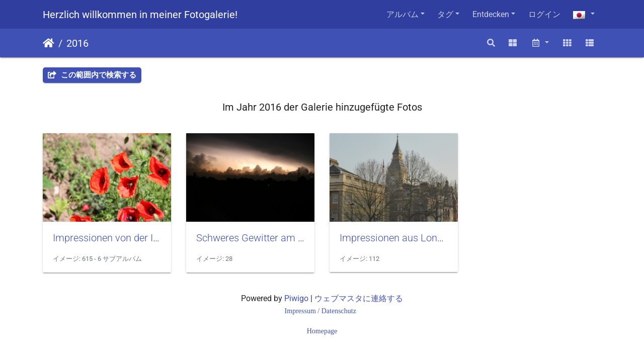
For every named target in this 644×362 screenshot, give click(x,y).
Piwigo (296, 298)
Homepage (322, 331)
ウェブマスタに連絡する (359, 298)
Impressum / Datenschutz (321, 311)
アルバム (403, 14)
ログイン (544, 14)
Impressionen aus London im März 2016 (429, 238)
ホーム (49, 43)
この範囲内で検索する (92, 75)
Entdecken (491, 14)
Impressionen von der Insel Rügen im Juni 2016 (157, 238)
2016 (77, 43)
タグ (445, 14)
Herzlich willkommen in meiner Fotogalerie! (140, 15)
